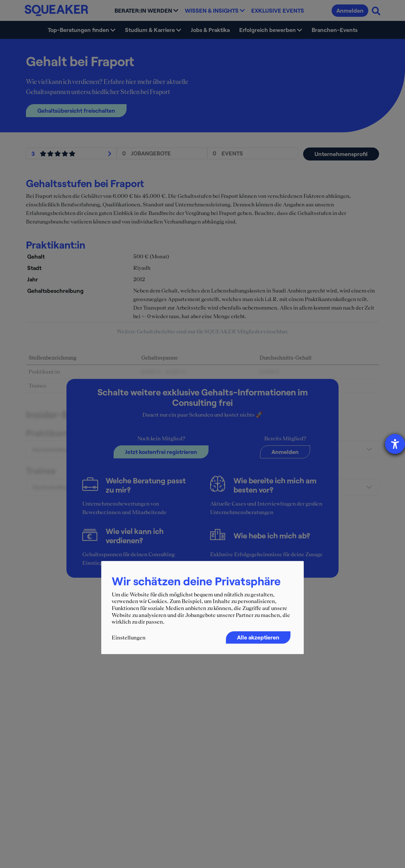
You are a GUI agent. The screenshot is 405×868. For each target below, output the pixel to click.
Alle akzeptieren (258, 637)
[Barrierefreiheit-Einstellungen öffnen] (395, 444)
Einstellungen (129, 638)
